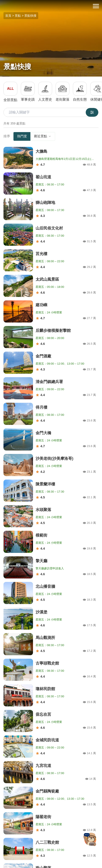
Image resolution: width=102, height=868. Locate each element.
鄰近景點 (43, 136)
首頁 (8, 16)
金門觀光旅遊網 (51, 6)
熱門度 (22, 136)
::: (1, 2)
